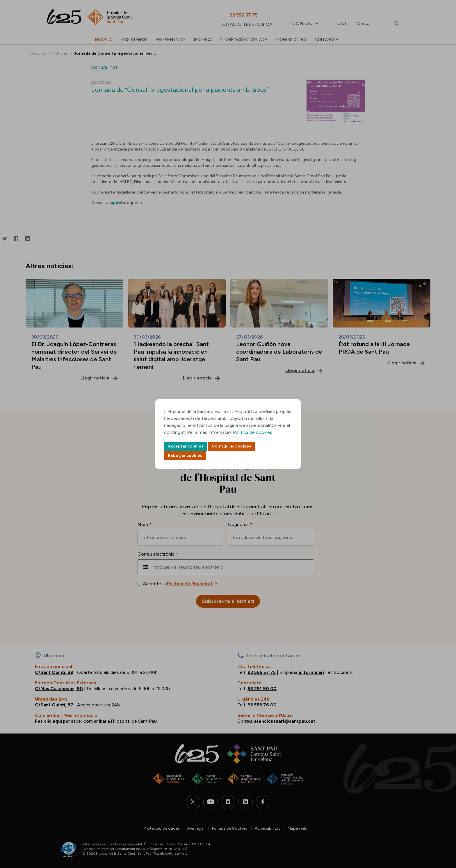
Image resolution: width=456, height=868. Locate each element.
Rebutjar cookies (185, 456)
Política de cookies (253, 432)
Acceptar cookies (186, 446)
